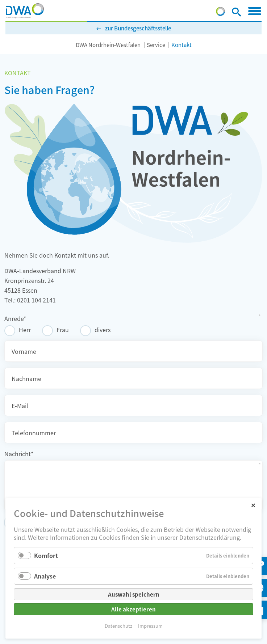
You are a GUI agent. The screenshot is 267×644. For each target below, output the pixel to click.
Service (156, 45)
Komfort (46, 555)
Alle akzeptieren (133, 609)
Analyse (45, 576)
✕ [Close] (253, 505)
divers (103, 330)
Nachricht (19, 454)
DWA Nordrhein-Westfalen (108, 45)
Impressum (150, 626)
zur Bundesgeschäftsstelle (138, 28)
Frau (63, 330)
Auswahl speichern (134, 594)
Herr (25, 330)
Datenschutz (118, 626)
